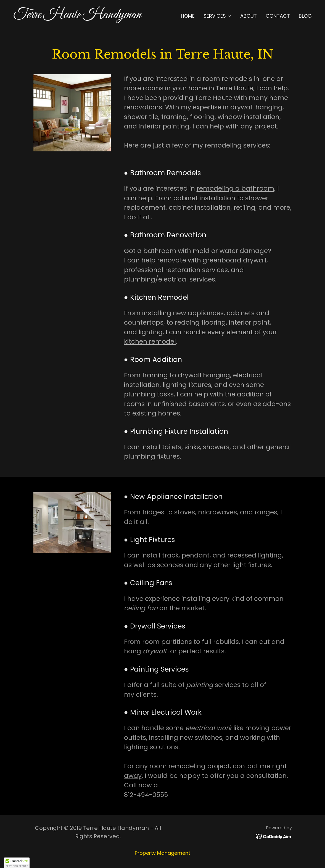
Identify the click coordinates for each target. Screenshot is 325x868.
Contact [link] (278, 16)
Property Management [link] (162, 853)
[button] (217, 16)
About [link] (249, 16)
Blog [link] (305, 16)
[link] (86, 16)
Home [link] (188, 16)
